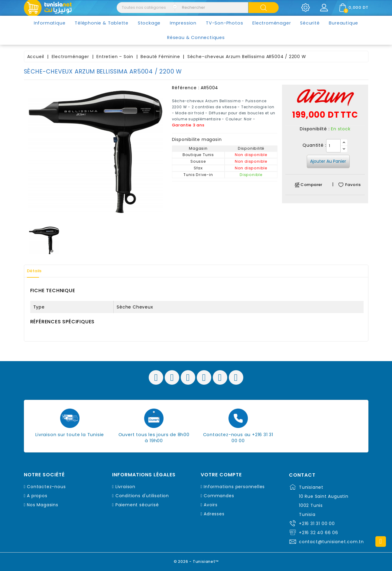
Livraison (125, 487)
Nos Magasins (43, 505)
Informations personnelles (234, 487)
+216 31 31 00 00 (317, 524)
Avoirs (211, 505)
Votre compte (221, 475)
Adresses (214, 514)
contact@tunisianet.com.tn (331, 542)
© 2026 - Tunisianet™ (196, 560)
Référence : (186, 88)
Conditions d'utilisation (142, 496)
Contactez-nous (46, 487)
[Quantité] (333, 146)
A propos (37, 496)
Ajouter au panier (328, 161)
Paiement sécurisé (137, 505)
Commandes (219, 496)
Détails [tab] (37, 271)
